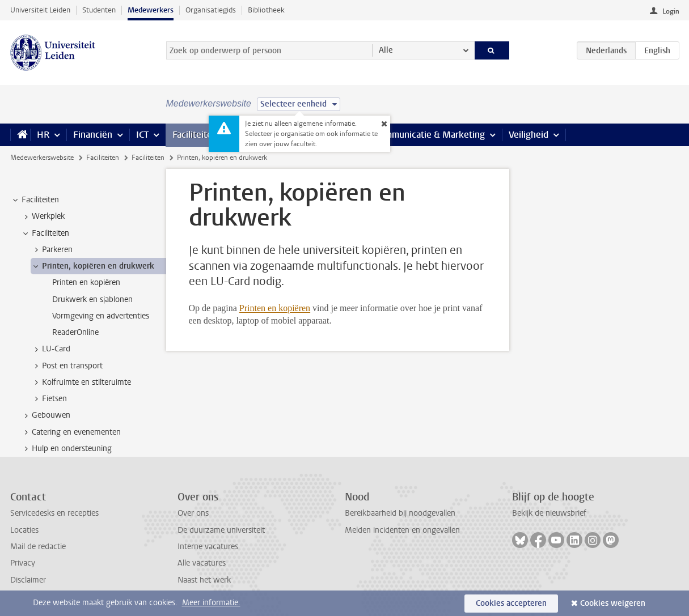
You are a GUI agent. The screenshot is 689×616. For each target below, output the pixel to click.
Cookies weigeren (613, 603)
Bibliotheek (266, 10)
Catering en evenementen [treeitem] (71, 432)
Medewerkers (151, 10)
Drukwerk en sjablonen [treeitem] (92, 299)
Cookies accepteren (511, 603)
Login (671, 11)
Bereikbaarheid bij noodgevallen (400, 513)
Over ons (193, 513)
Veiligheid (529, 135)
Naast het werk (204, 580)
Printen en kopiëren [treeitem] (86, 282)
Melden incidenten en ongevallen (402, 530)
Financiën (93, 135)
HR (43, 135)
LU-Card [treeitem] (51, 349)
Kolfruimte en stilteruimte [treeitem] (81, 383)
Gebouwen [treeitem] (46, 415)
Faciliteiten (195, 135)
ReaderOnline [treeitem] (75, 332)
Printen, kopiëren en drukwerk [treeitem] (93, 266)
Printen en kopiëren (275, 308)
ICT (142, 135)
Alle (386, 50)
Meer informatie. (211, 603)
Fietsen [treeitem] (49, 399)
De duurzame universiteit (221, 530)
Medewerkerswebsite (42, 158)
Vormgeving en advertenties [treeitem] (101, 316)
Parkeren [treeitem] (52, 250)
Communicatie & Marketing (430, 135)
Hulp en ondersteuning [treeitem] (66, 449)
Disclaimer (28, 580)
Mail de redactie (38, 547)
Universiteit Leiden (40, 10)
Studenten (99, 10)
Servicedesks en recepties (54, 513)
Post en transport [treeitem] (67, 366)
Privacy (23, 563)
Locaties (24, 530)
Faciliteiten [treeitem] (35, 200)
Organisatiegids (211, 10)
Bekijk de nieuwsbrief (549, 513)
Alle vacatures (202, 563)
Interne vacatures (208, 547)
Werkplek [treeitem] (43, 216)
